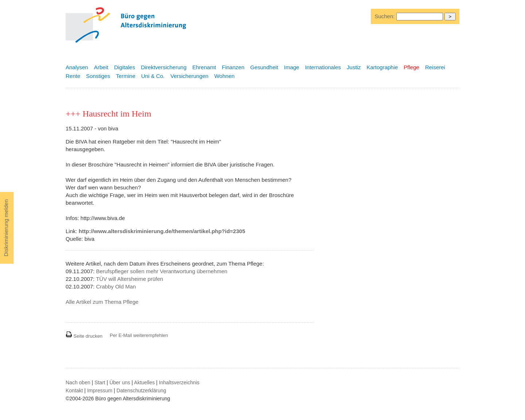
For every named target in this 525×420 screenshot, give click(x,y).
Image (292, 67)
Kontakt (74, 390)
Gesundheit (264, 67)
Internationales (323, 67)
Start (100, 382)
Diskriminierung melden (6, 228)
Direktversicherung (164, 67)
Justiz (354, 67)
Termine (126, 76)
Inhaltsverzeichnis (179, 382)
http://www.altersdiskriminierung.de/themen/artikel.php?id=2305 (162, 231)
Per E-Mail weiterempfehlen (139, 335)
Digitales (125, 67)
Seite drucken (84, 336)
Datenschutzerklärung (141, 390)
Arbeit (101, 67)
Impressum (100, 390)
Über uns (120, 382)
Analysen (77, 67)
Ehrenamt (204, 67)
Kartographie (382, 67)
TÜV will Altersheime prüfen (129, 279)
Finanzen (233, 67)
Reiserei (435, 67)
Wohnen (225, 76)
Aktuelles (145, 382)
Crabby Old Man (116, 286)
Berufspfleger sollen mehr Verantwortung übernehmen (162, 271)
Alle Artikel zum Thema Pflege (102, 302)
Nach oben (78, 382)
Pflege (411, 67)
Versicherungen (189, 76)
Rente (73, 76)
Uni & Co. (153, 76)
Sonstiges (98, 76)
